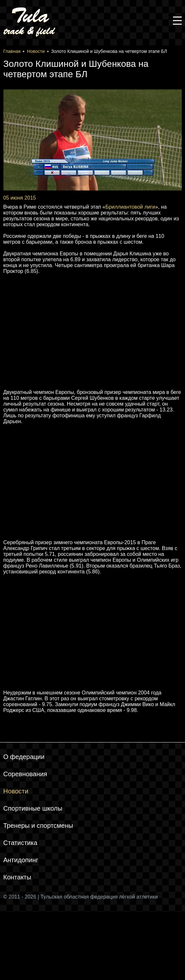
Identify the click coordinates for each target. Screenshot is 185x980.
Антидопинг (21, 860)
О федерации (24, 757)
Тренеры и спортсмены (38, 826)
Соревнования (25, 774)
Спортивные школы (33, 808)
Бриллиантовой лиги (130, 207)
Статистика (20, 843)
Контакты (17, 877)
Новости (16, 791)
